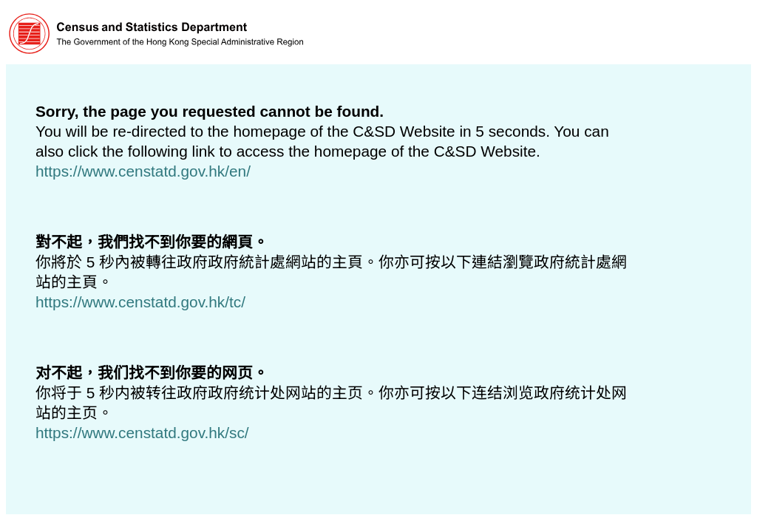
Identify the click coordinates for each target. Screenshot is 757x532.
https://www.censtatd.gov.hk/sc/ (142, 433)
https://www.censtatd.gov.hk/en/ (143, 171)
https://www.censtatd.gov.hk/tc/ (140, 302)
